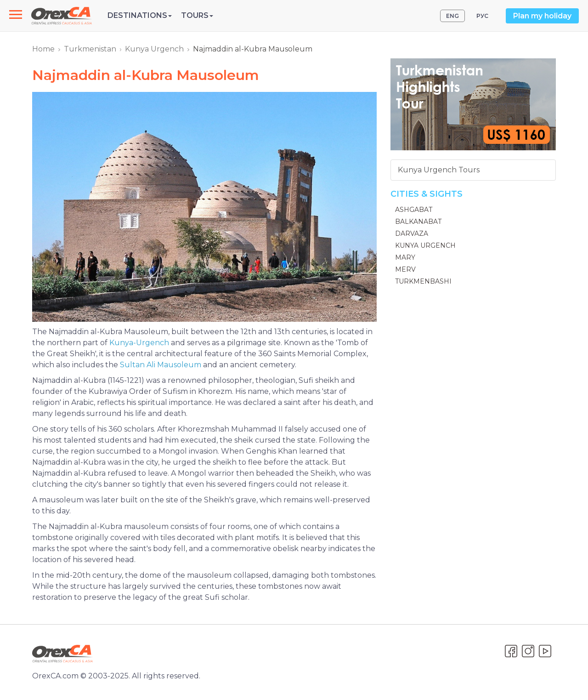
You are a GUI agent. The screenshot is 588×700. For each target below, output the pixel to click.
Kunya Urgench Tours (439, 170)
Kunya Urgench (154, 49)
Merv (405, 269)
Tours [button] (197, 15)
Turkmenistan (90, 49)
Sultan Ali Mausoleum (161, 365)
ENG (452, 16)
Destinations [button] (140, 15)
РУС (482, 16)
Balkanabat (418, 222)
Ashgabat (414, 210)
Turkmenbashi (423, 281)
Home (43, 49)
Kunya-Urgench (139, 343)
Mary (405, 257)
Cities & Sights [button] (427, 194)
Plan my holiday (542, 16)
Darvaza (412, 233)
